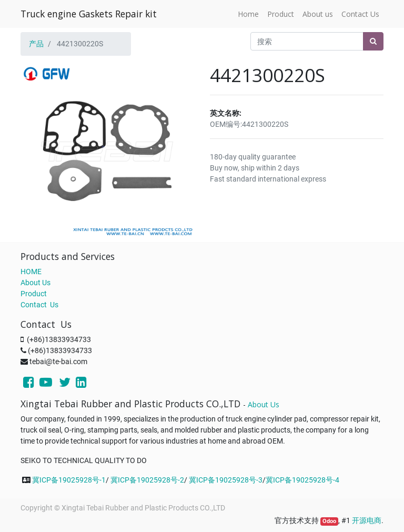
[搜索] (373, 41)
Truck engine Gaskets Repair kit (89, 14)
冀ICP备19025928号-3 (226, 480)
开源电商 (367, 520)
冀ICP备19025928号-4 (302, 480)
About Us (36, 283)
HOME (31, 272)
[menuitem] (248, 14)
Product (34, 294)
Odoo (329, 521)
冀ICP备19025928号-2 (147, 480)
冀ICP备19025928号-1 (69, 480)
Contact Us (39, 305)
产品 (36, 44)
